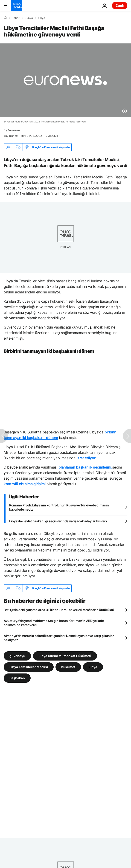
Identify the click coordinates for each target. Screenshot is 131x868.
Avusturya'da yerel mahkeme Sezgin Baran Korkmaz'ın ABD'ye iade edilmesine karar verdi (54, 623)
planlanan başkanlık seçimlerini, (85, 467)
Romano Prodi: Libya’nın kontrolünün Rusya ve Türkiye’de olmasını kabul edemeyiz (59, 507)
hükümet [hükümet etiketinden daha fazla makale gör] (68, 667)
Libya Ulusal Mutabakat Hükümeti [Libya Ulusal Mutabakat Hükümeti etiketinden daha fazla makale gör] (65, 656)
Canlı (120, 5)
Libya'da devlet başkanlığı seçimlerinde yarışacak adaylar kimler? (58, 521)
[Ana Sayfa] (5, 18)
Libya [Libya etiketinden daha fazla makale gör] (93, 667)
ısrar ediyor (86, 458)
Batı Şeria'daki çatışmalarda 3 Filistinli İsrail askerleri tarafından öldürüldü (59, 610)
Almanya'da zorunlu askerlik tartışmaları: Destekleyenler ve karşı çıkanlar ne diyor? (59, 638)
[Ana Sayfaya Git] (17, 6)
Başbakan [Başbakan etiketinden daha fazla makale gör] (17, 678)
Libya (42, 18)
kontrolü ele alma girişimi (25, 484)
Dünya (29, 18)
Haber (15, 18)
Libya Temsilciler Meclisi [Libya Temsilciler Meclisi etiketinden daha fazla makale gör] (29, 667)
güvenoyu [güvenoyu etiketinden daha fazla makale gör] (17, 656)
